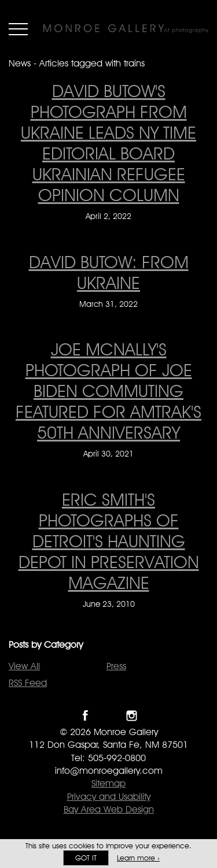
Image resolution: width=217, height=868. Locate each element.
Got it (86, 858)
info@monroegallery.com (109, 771)
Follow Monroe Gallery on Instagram (132, 716)
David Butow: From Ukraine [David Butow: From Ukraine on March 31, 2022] (109, 272)
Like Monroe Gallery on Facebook (85, 716)
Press (116, 666)
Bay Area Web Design (109, 809)
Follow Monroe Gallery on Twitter (108, 716)
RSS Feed (28, 683)
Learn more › (138, 858)
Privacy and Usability (109, 797)
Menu (18, 29)
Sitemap (108, 783)
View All (24, 666)
